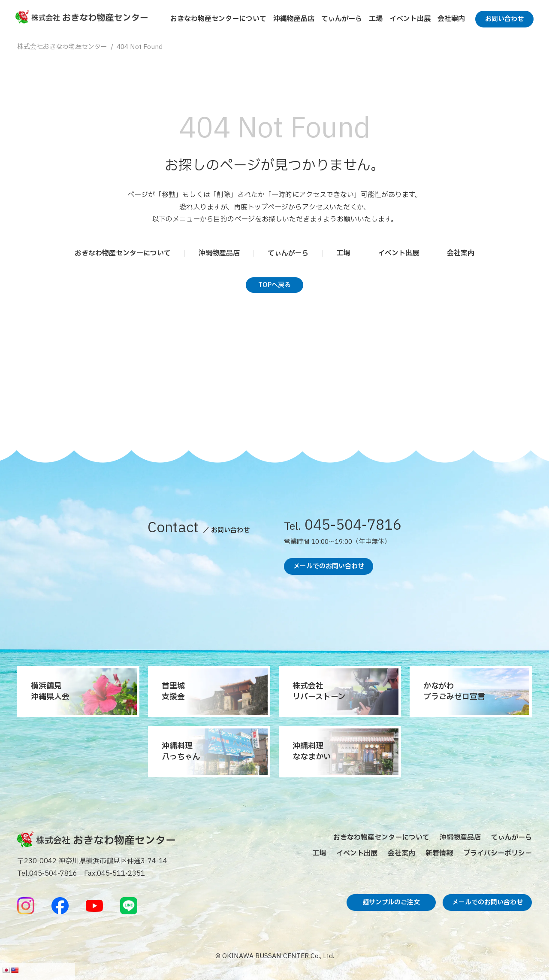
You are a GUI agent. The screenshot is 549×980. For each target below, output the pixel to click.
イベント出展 (410, 19)
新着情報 (439, 853)
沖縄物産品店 (294, 19)
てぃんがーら (342, 19)
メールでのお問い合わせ (329, 566)
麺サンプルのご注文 (391, 903)
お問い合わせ (504, 19)
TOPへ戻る (274, 285)
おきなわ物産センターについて (218, 19)
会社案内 (451, 19)
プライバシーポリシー (498, 853)
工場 (376, 19)
